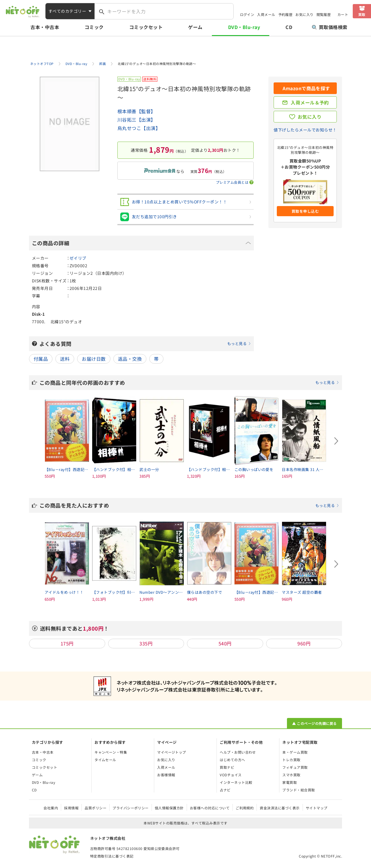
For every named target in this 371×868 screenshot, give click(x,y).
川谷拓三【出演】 (137, 120)
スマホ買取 (291, 775)
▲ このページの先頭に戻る (314, 723)
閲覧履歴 (324, 14)
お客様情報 (166, 775)
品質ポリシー (96, 808)
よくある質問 (145, 344)
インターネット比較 (236, 782)
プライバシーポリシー (131, 808)
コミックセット (146, 27)
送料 (65, 359)
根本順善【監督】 (137, 111)
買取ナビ (227, 767)
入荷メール (266, 14)
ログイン (247, 14)
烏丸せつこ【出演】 (139, 128)
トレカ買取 (291, 760)
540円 (225, 643)
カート (343, 14)
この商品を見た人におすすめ (189, 505)
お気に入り (304, 14)
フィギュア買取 (295, 767)
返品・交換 (130, 359)
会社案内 (51, 808)
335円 (146, 643)
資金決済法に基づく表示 (280, 808)
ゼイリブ (78, 258)
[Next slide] (336, 441)
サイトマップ (317, 808)
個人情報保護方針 (169, 808)
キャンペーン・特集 (111, 752)
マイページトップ (172, 752)
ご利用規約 (245, 808)
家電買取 (290, 782)
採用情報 (71, 808)
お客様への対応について (210, 808)
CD (289, 27)
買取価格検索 (330, 27)
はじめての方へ (232, 760)
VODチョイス (231, 775)
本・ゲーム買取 (295, 752)
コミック (94, 27)
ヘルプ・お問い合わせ (238, 752)
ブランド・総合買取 (299, 790)
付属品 (41, 359)
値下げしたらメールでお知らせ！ (305, 130)
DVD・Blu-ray (244, 27)
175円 (67, 643)
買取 (362, 14)
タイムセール (105, 760)
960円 (304, 643)
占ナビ (225, 790)
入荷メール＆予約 (310, 102)
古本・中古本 (45, 27)
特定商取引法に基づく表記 (112, 856)
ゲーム (195, 27)
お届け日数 (94, 359)
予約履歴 (285, 14)
